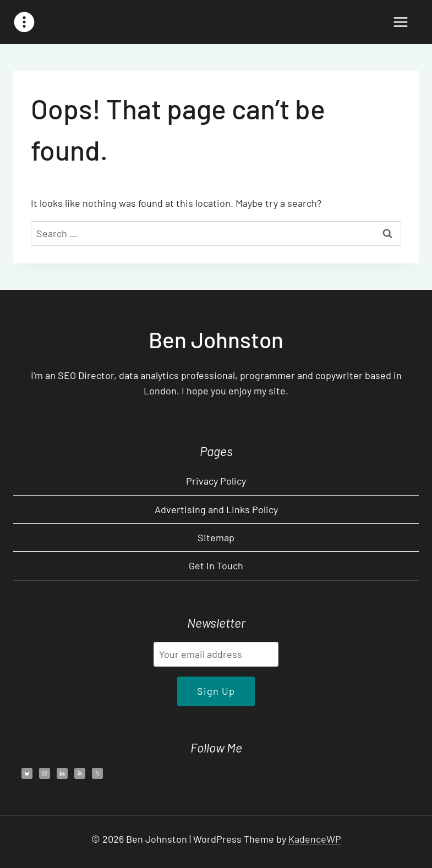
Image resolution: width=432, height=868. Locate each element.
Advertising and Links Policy (216, 509)
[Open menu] (400, 22)
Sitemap (216, 537)
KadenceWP (315, 839)
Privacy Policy (216, 481)
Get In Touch (216, 565)
